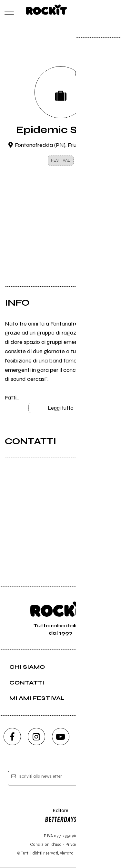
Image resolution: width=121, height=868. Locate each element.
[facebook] (12, 738)
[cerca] (101, 10)
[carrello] (88, 10)
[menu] (8, 10)
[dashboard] (114, 10)
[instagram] (36, 738)
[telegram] (109, 738)
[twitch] (85, 738)
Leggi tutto (61, 409)
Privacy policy (78, 845)
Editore (61, 818)
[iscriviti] (104, 779)
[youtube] (61, 738)
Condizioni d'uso (46, 845)
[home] (46, 10)
